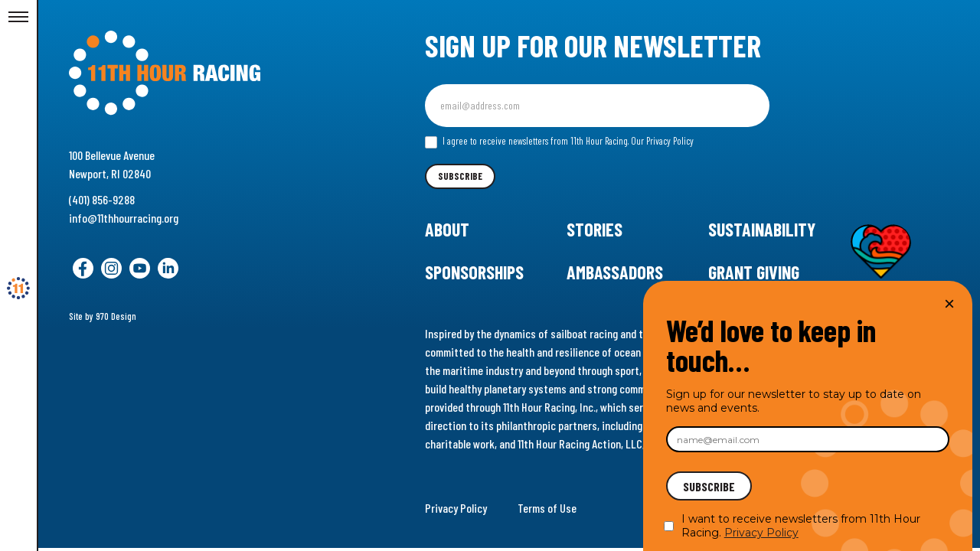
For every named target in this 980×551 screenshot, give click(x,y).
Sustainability (762, 229)
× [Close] (949, 303)
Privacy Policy (456, 508)
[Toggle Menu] (18, 18)
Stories (595, 229)
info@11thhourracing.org (124, 218)
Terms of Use (547, 508)
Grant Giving (754, 272)
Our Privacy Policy (662, 141)
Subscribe (460, 176)
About (447, 229)
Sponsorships (474, 272)
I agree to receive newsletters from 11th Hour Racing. (559, 142)
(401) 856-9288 (102, 199)
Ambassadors (615, 272)
